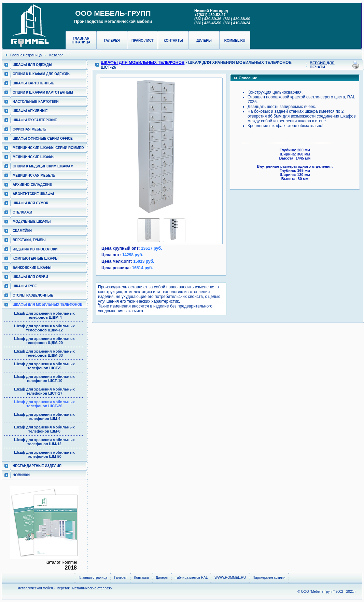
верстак (64, 588)
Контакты (173, 40)
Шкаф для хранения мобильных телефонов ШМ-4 (44, 416)
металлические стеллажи (93, 588)
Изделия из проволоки (35, 249)
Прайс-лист (143, 40)
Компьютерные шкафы (36, 258)
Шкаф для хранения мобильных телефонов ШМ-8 (44, 429)
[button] (107, 147)
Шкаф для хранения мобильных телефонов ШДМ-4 (44, 315)
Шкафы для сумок (30, 203)
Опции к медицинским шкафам (43, 166)
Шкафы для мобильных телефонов (47, 305)
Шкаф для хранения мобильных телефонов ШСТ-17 (44, 391)
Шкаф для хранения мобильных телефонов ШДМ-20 (44, 341)
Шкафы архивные (30, 111)
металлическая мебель (36, 588)
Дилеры (204, 40)
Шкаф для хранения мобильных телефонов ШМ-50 (44, 454)
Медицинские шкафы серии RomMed (48, 148)
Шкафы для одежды (32, 65)
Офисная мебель (29, 129)
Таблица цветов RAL (192, 578)
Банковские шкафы (32, 268)
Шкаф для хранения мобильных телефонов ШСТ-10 (44, 379)
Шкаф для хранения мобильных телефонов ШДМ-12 (44, 328)
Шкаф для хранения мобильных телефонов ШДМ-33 (44, 353)
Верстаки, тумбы (29, 240)
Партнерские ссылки (269, 578)
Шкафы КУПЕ (25, 286)
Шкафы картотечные (33, 83)
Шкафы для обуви (30, 277)
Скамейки (22, 231)
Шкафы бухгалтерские (35, 120)
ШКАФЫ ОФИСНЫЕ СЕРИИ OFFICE (43, 139)
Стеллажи (22, 212)
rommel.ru (235, 40)
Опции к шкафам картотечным (43, 92)
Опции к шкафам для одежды (42, 74)
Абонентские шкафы (33, 194)
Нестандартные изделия (37, 466)
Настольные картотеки (36, 102)
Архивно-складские (32, 185)
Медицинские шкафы (33, 157)
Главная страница (81, 40)
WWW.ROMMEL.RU (230, 578)
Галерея (112, 40)
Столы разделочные (33, 295)
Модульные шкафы (32, 222)
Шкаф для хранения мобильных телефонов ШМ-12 (44, 442)
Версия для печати (322, 65)
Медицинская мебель (34, 175)
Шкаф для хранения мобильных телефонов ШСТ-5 (44, 366)
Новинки (21, 475)
